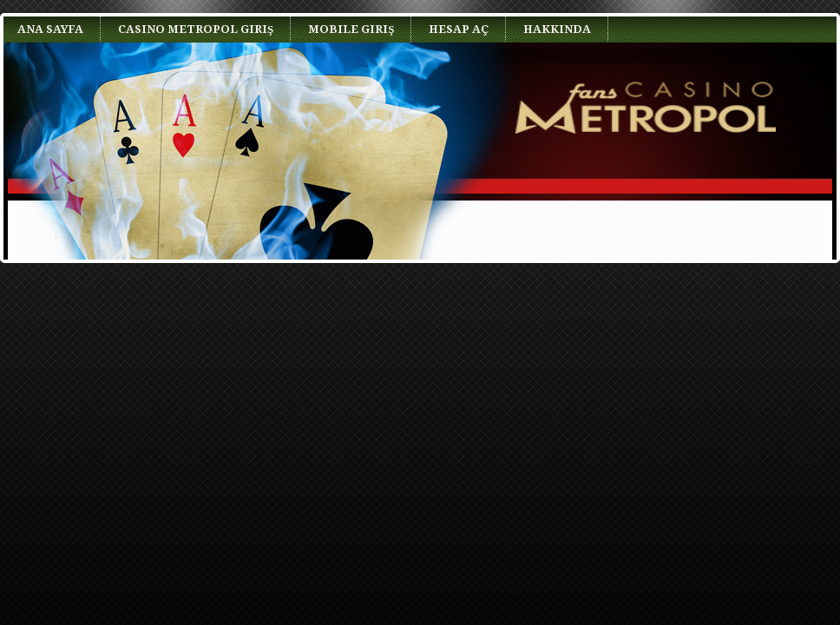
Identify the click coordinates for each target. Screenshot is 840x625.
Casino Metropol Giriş (196, 29)
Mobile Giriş (351, 29)
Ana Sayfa (50, 29)
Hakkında (557, 29)
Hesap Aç (459, 29)
